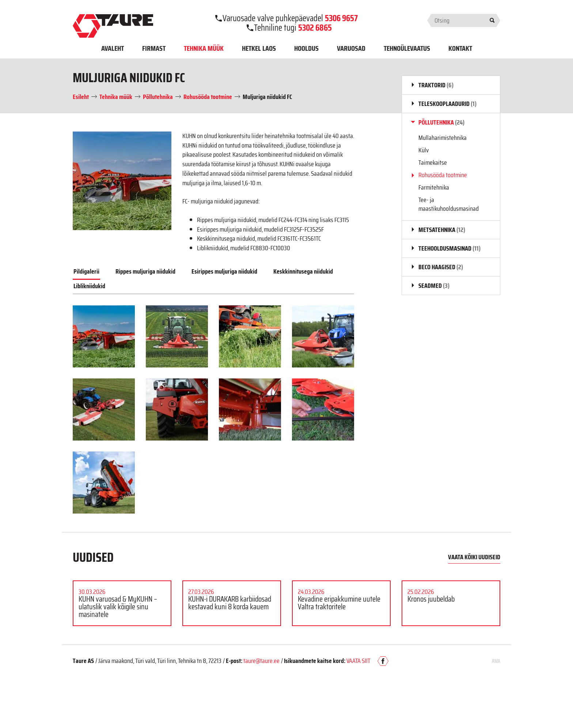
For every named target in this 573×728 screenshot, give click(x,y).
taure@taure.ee (261, 661)
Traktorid (436, 85)
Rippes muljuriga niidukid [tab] (145, 271)
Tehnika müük (204, 48)
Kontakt (460, 48)
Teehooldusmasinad (449, 248)
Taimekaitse (433, 163)
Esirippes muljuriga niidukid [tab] (224, 271)
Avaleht (113, 48)
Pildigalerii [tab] (86, 271)
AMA (496, 661)
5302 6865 (315, 28)
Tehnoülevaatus (407, 48)
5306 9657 (341, 18)
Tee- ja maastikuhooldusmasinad (449, 204)
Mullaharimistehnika (443, 138)
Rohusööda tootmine (443, 175)
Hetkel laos (259, 48)
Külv (424, 150)
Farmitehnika (434, 187)
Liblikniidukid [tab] (89, 286)
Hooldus (306, 48)
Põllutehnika (441, 122)
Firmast (154, 48)
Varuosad (351, 48)
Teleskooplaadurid (447, 104)
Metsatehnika (442, 230)
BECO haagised (441, 267)
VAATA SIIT (358, 661)
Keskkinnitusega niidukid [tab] (303, 271)
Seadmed (434, 286)
